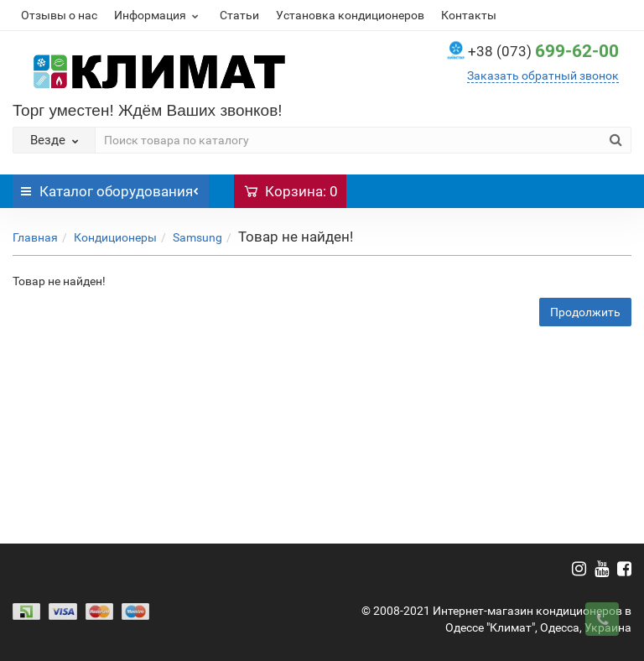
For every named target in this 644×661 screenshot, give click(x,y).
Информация (158, 15)
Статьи (239, 15)
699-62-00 (543, 51)
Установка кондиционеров (350, 15)
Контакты (469, 15)
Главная (35, 237)
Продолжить (585, 312)
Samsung (197, 237)
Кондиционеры (115, 237)
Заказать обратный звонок (543, 75)
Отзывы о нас (59, 15)
